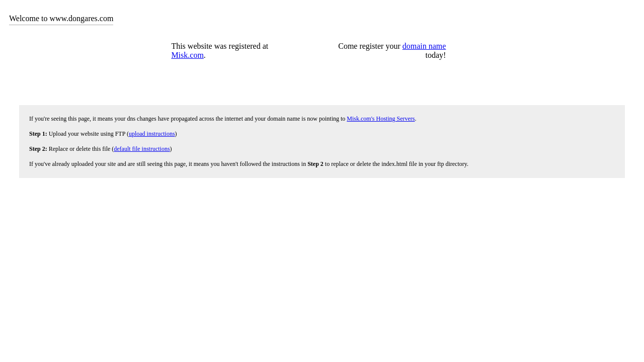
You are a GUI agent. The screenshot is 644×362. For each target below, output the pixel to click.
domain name (424, 46)
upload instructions (152, 134)
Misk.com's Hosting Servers (381, 119)
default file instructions (142, 149)
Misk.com (187, 55)
